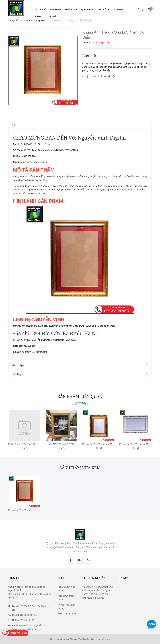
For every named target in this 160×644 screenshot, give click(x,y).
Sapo (107, 639)
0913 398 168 (23, 620)
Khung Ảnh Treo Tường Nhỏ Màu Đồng (101, 444)
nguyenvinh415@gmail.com (33, 625)
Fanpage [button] (126, 578)
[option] (43, 70)
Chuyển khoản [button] (94, 578)
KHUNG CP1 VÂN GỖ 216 (61, 444)
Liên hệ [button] (14, 578)
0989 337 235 (25, 615)
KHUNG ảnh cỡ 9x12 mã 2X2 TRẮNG (27, 444)
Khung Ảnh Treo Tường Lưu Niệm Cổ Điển (29, 510)
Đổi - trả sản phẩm (68, 614)
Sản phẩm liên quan (80, 396)
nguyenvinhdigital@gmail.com (27, 629)
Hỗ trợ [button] (63, 578)
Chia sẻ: (95, 76)
